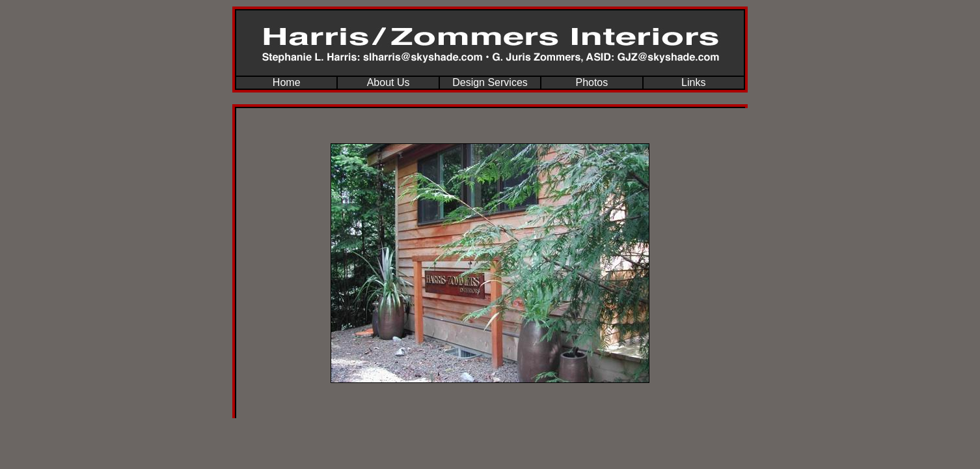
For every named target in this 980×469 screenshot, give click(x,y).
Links (693, 82)
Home (287, 82)
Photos (592, 82)
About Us (388, 82)
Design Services (490, 82)
